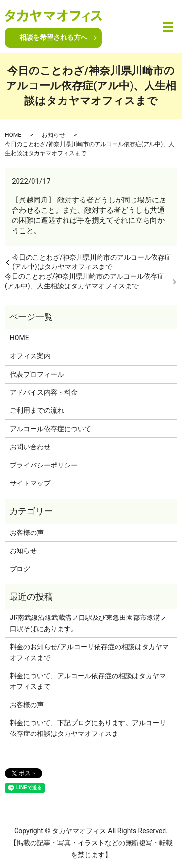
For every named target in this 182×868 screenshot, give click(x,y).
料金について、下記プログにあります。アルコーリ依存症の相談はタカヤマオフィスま (88, 728)
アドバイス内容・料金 (44, 392)
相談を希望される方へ (53, 37)
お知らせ (53, 135)
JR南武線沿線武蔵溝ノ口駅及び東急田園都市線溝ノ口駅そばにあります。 (88, 623)
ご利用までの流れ (37, 410)
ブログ (20, 569)
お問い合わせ (30, 447)
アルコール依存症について (50, 429)
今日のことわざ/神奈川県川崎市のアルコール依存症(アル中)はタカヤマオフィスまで (92, 262)
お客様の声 (27, 533)
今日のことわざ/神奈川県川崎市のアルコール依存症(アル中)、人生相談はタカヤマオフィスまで (84, 281)
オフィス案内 (30, 356)
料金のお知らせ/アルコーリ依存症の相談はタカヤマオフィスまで (89, 652)
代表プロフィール (37, 374)
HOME (13, 135)
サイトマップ (30, 483)
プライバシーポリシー (44, 465)
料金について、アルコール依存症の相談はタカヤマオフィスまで (88, 681)
